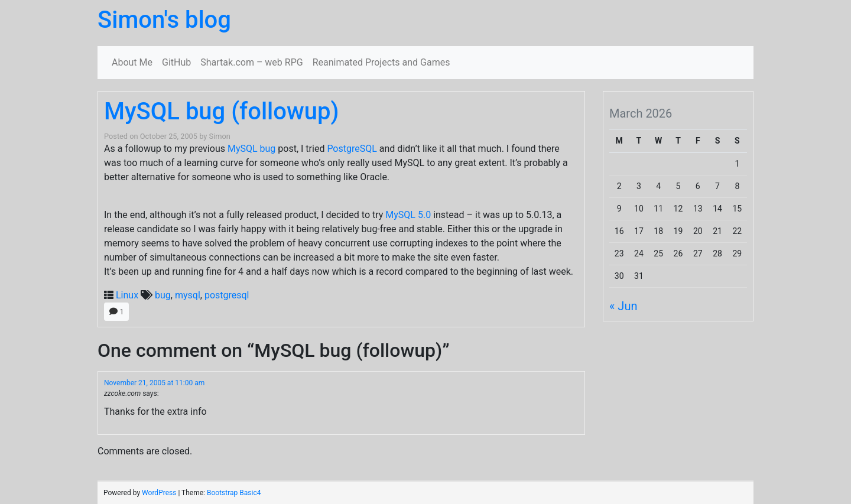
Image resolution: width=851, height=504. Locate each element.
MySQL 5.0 (408, 215)
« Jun (623, 306)
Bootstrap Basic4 (234, 493)
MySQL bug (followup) (221, 111)
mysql (188, 295)
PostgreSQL (352, 149)
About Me (132, 62)
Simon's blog (164, 20)
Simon (220, 136)
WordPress (159, 493)
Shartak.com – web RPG (251, 62)
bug (163, 295)
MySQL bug (251, 149)
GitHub (176, 62)
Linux (127, 295)
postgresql (227, 295)
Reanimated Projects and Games (381, 62)
